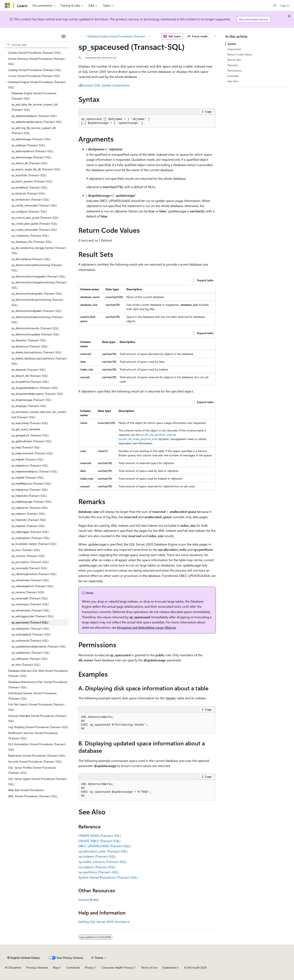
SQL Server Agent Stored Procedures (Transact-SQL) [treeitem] (38, 781)
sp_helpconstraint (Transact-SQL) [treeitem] (32, 453)
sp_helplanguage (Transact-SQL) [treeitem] (32, 502)
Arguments (234, 49)
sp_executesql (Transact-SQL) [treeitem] (30, 423)
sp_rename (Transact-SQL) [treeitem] (28, 592)
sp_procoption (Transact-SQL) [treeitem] (30, 562)
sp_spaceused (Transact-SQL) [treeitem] (30, 622)
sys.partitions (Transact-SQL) (99, 872)
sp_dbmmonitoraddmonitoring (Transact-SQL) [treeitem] (37, 268)
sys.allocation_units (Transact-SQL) (103, 851)
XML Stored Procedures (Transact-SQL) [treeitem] (33, 796)
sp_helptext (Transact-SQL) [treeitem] (28, 526)
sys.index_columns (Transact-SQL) (102, 862)
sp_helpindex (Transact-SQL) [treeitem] (29, 496)
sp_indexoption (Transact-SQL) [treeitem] (31, 538)
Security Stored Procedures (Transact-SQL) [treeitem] (35, 761)
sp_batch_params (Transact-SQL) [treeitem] (32, 181)
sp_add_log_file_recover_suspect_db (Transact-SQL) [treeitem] (34, 130)
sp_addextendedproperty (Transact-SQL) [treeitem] (37, 122)
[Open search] (275, 6)
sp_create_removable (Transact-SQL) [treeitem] (34, 230)
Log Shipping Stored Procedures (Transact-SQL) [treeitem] (38, 727)
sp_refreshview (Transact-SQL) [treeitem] (30, 580)
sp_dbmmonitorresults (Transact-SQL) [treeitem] (35, 328)
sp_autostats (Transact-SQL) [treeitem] (29, 175)
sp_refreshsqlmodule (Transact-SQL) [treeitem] (34, 574)
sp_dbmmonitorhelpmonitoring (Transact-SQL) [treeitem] (38, 320)
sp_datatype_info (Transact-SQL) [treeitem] (32, 242)
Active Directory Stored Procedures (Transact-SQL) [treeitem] (37, 61)
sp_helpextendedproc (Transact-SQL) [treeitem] (34, 471)
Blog (56, 967)
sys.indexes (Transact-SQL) (97, 856)
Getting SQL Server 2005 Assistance (104, 922)
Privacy (89, 967)
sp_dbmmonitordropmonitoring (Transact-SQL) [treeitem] (38, 302)
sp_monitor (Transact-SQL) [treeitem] (28, 556)
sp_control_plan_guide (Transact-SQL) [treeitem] (35, 218)
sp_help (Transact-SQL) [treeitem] (26, 447)
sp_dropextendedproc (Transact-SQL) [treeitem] (35, 388)
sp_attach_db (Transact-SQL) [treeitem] (29, 163)
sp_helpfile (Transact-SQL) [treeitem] (28, 477)
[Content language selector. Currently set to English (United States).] (24, 958)
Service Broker (89, 900)
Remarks (233, 65)
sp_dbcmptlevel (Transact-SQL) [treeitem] (31, 259)
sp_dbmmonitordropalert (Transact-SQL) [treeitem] (37, 293)
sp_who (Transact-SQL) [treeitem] (26, 665)
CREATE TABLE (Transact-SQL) (99, 841)
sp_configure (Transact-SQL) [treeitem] (29, 211)
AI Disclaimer (13, 967)
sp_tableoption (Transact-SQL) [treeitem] (30, 628)
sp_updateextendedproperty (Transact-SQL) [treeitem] (39, 646)
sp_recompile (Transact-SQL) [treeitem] (29, 568)
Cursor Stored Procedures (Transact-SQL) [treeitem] (34, 76)
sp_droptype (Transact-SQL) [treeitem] (29, 406)
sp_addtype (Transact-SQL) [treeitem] (28, 145)
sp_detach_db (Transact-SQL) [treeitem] (30, 376)
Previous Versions (37, 967)
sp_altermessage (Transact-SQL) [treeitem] (31, 157)
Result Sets (234, 60)
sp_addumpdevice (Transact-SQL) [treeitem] (32, 151)
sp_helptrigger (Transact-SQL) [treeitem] (30, 532)
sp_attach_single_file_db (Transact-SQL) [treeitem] (36, 169)
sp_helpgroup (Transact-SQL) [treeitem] (30, 489)
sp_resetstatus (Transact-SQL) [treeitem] (30, 604)
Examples (233, 76)
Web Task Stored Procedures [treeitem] (26, 790)
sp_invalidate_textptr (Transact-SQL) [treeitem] (34, 544)
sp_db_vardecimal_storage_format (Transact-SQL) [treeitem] (39, 250)
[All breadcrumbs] (82, 36)
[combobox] (37, 45)
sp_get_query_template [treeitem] (26, 429)
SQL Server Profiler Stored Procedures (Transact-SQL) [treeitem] (32, 770)
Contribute (73, 967)
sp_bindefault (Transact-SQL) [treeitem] (29, 187)
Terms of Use (149, 967)
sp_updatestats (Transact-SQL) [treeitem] (31, 652)
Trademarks (169, 967)
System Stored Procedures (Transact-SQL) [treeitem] (35, 53)
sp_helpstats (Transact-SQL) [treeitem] (29, 520)
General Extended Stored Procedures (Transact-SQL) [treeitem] (38, 718)
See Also (233, 81)
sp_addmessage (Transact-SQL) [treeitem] (31, 139)
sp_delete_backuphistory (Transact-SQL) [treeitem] (36, 352)
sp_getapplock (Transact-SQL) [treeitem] (30, 435)
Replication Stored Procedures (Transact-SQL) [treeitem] (37, 756)
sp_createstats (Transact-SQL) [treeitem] (30, 236)
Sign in (285, 5)
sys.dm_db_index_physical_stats (138, 439)
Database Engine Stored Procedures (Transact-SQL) (118, 36)
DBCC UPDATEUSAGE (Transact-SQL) (105, 846)
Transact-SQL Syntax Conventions (106, 85)
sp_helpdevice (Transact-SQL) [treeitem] (30, 465)
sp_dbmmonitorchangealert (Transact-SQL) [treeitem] (38, 276)
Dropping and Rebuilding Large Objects (146, 627)
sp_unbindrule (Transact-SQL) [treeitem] (30, 640)
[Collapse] (63, 36)
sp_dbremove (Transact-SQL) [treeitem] (30, 346)
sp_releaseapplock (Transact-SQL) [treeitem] (32, 586)
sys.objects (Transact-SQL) (97, 867)
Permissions (235, 70)
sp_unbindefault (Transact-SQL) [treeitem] (31, 634)
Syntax (232, 44)
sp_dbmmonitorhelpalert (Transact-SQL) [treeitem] (36, 311)
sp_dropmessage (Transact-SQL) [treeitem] (32, 400)
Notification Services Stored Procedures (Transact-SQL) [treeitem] (33, 736)
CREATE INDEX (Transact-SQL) (100, 835)
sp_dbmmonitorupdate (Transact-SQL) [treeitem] (35, 334)
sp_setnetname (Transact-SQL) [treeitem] (31, 610)
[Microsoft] (8, 6)
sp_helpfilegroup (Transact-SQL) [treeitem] (31, 483)
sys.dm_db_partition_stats (156, 435)
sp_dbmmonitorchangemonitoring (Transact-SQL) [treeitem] (40, 285)
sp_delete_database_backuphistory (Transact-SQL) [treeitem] (40, 361)
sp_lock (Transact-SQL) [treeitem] (26, 550)
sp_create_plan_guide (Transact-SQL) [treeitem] (34, 223)
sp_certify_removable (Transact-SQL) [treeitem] (34, 205)
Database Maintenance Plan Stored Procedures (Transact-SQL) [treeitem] (38, 685)
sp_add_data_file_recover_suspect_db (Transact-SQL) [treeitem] (35, 107)
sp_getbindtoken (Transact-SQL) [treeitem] (32, 441)
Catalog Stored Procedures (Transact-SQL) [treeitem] (35, 70)
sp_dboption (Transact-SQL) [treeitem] (29, 340)
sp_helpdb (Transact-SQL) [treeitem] (27, 459)
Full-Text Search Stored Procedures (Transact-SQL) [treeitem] (37, 707)
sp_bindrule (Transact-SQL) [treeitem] (28, 193)
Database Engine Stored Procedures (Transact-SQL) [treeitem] (34, 96)
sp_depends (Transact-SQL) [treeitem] (28, 370)
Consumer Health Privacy (117, 967)
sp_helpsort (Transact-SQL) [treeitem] (28, 514)
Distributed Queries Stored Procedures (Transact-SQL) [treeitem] (32, 696)
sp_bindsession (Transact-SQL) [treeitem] (30, 199)
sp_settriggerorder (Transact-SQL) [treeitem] (33, 616)
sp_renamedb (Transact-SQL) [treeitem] (30, 598)
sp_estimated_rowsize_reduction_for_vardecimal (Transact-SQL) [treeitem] (39, 414)
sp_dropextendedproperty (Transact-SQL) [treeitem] (37, 394)
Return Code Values (240, 54)
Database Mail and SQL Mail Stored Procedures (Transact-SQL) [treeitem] (38, 673)
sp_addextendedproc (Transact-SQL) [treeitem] (34, 116)
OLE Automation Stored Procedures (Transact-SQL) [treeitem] (37, 747)
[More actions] (215, 36)
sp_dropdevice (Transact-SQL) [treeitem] (30, 382)
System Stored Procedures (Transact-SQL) (108, 877)
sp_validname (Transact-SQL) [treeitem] (30, 659)
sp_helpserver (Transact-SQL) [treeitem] (30, 508)
